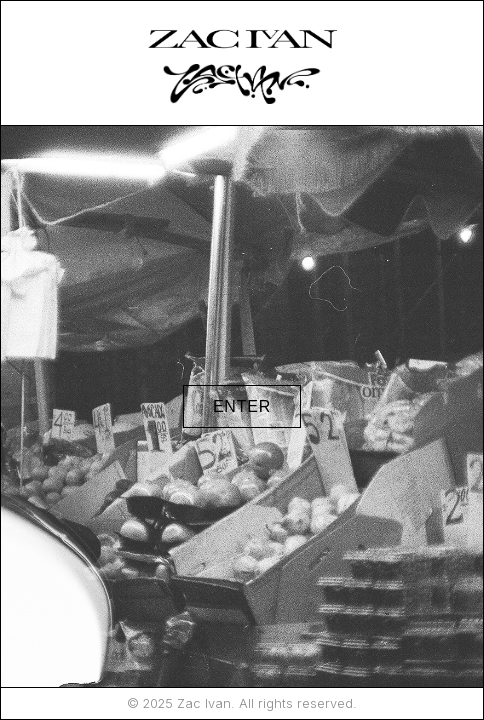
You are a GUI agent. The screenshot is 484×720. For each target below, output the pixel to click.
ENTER (242, 406)
